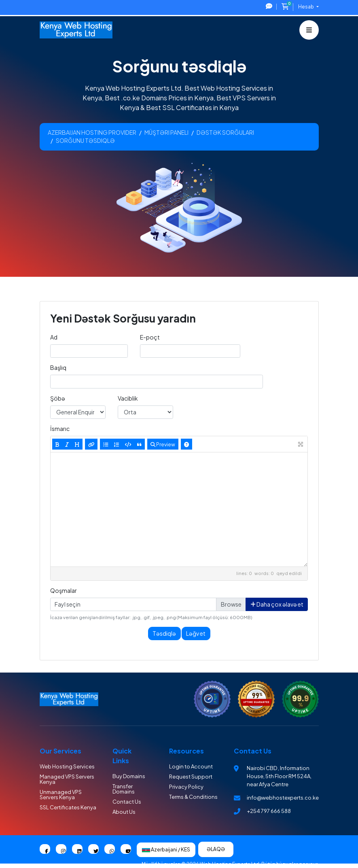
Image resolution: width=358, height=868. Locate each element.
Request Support (191, 777)
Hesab (306, 7)
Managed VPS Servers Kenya (67, 779)
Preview (163, 444)
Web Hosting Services (67, 766)
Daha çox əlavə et (277, 604)
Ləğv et (196, 633)
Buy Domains (129, 776)
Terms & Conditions (193, 797)
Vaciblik (128, 398)
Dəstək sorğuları (225, 132)
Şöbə (58, 398)
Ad (54, 337)
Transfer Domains (124, 789)
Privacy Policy (186, 787)
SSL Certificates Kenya (68, 807)
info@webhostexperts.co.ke (283, 798)
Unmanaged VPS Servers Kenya (61, 795)
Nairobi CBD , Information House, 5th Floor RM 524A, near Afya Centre (279, 776)
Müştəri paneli (166, 132)
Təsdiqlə (164, 633)
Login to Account (191, 766)
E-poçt (150, 337)
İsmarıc (60, 429)
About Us (124, 812)
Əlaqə (216, 849)
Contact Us (127, 802)
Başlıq (58, 367)
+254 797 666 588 (269, 811)
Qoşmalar (64, 590)
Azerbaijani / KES (166, 850)
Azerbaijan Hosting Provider (92, 132)
